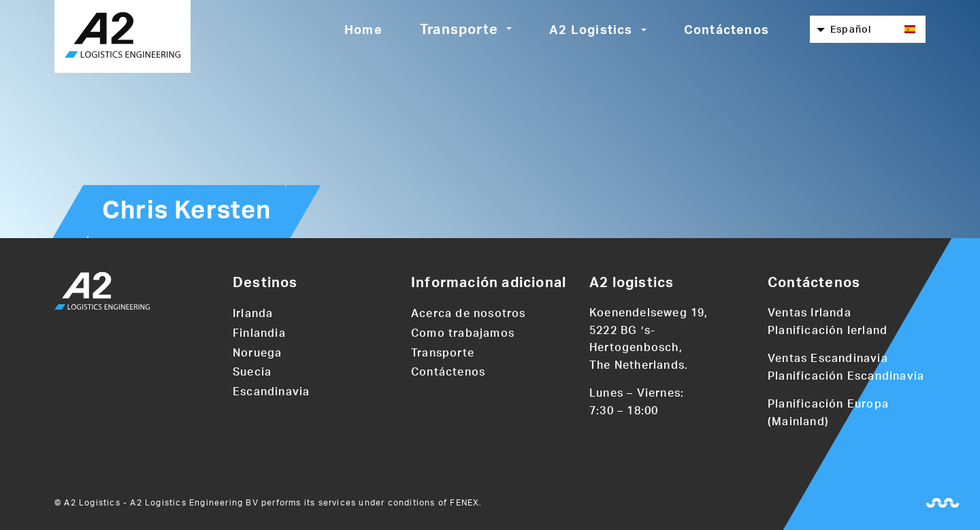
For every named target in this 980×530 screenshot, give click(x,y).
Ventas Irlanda (810, 313)
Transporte (459, 30)
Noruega (257, 353)
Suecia (252, 372)
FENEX (464, 503)
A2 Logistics (591, 31)
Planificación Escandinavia (846, 376)
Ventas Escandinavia (828, 359)
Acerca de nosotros (469, 314)
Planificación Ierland (828, 331)
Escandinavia (271, 392)
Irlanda (253, 314)
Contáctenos (726, 31)
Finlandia (259, 333)
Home (363, 31)
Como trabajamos (463, 333)
